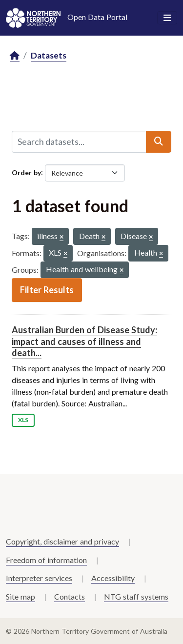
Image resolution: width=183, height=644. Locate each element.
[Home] (15, 56)
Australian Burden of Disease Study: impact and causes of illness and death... (84, 341)
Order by (26, 172)
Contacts (70, 596)
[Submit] (159, 141)
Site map (20, 596)
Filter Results (47, 290)
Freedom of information (46, 560)
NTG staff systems (136, 596)
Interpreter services (39, 578)
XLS (23, 420)
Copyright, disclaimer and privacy (62, 541)
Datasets (49, 55)
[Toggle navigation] (167, 18)
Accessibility (113, 578)
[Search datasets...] (79, 141)
